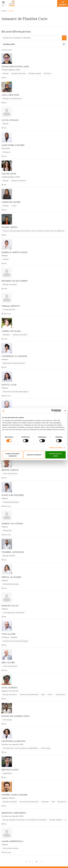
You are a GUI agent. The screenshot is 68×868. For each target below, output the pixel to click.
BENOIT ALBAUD (10, 470)
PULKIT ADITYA (10, 227)
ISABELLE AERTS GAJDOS (14, 252)
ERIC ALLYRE (8, 662)
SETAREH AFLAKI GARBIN (15, 281)
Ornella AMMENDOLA (12, 841)
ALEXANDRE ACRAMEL (13, 145)
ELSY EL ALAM (9, 385)
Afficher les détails (56, 448)
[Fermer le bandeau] (65, 411)
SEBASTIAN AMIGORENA (14, 813)
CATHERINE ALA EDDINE (14, 356)
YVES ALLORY (9, 634)
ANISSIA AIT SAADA (11, 331)
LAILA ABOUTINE (10, 95)
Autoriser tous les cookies (55, 455)
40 (37, 861)
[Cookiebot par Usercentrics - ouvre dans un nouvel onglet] (53, 411)
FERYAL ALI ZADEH (11, 577)
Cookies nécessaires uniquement (13, 455)
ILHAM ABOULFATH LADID (15, 66)
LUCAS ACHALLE (10, 120)
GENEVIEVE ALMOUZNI (13, 741)
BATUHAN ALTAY (10, 770)
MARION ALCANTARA (12, 524)
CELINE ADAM (9, 174)
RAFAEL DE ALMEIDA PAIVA (16, 716)
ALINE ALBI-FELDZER (13, 495)
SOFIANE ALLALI (10, 606)
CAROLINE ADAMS (11, 202)
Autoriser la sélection (34, 455)
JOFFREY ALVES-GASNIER (14, 795)
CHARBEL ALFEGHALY (13, 552)
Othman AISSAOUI (11, 306)
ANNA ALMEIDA (10, 688)
